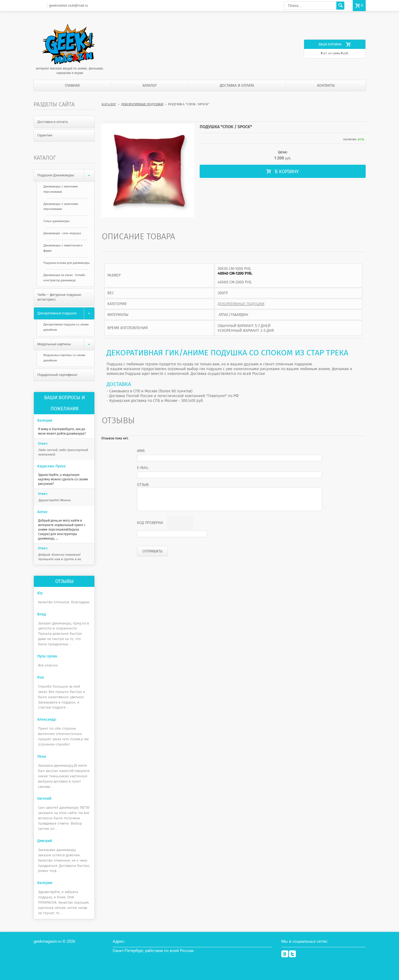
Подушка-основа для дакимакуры (67, 263)
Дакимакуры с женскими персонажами (61, 189)
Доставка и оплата (237, 86)
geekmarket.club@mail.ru (68, 5)
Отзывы (65, 581)
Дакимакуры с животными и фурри (63, 248)
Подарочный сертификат (57, 375)
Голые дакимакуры (57, 221)
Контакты (326, 86)
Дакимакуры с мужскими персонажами (61, 207)
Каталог (150, 86)
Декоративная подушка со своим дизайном (66, 327)
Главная (72, 86)
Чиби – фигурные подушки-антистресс (60, 297)
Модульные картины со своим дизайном (64, 358)
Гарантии (45, 135)
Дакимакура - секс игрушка (62, 233)
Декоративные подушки (142, 104)
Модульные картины (66, 344)
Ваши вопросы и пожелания (65, 403)
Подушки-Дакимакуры (66, 175)
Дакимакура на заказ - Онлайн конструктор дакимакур (64, 278)
